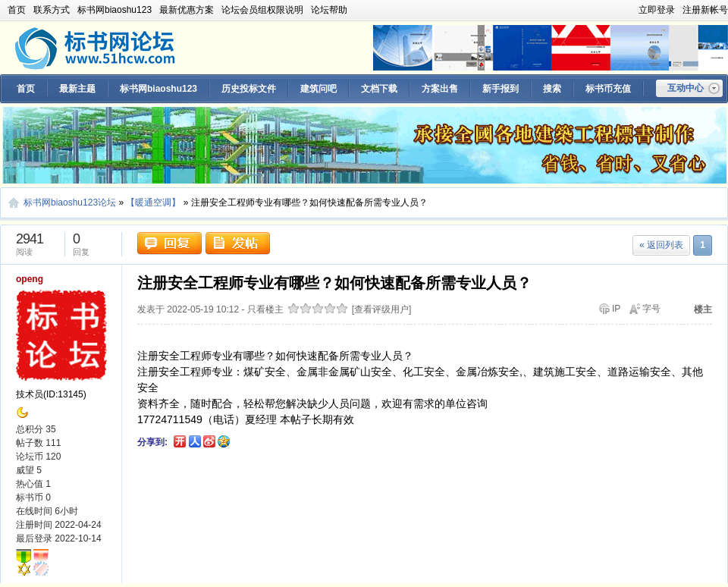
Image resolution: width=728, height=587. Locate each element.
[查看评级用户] (382, 309)
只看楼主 (265, 309)
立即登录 (657, 10)
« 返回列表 (661, 245)
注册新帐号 (705, 10)
